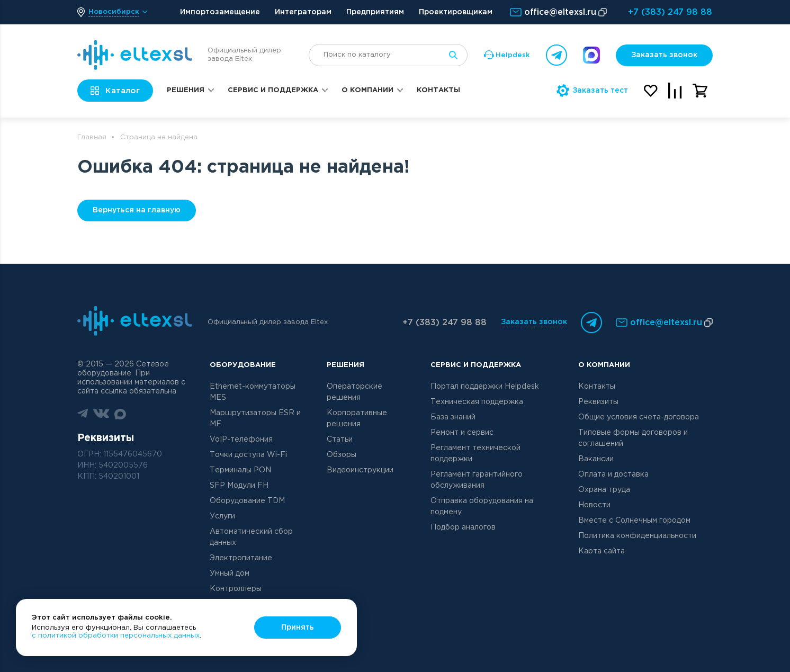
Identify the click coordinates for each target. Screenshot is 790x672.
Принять (298, 628)
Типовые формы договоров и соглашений (633, 438)
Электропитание (241, 558)
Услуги (222, 516)
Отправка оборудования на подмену (482, 507)
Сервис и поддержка (273, 90)
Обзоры (342, 455)
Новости (594, 505)
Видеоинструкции (360, 470)
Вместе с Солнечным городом (634, 521)
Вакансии (596, 459)
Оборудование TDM (247, 501)
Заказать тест (592, 91)
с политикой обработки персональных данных (116, 636)
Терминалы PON (240, 470)
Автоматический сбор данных (251, 537)
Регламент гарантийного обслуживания (477, 480)
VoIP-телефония (241, 440)
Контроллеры (236, 589)
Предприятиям (375, 12)
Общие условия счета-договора (639, 417)
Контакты (438, 90)
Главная (92, 137)
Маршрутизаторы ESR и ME (255, 419)
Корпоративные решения (357, 419)
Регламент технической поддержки (475, 454)
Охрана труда (604, 490)
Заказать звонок (664, 55)
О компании (367, 90)
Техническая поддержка (477, 402)
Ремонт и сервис (462, 433)
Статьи (340, 440)
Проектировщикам (456, 12)
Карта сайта (602, 551)
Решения (186, 90)
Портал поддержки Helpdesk (485, 387)
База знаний (453, 417)
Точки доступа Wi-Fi (248, 455)
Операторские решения (354, 392)
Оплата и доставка (613, 474)
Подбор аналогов (463, 527)
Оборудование (243, 365)
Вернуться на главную (137, 210)
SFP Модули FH (239, 486)
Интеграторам (303, 12)
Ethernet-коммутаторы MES (253, 392)
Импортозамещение (220, 12)
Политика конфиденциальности (637, 536)
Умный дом (230, 574)
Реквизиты (598, 402)
